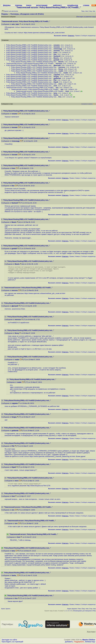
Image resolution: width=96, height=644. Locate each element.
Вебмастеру (90, 642)
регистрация (42, 5)
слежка (86, 5)
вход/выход (73, 5)
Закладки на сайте (9, 640)
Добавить (69, 642)
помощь (19, 5)
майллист (57, 5)
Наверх (78, 120)
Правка (78, 36)
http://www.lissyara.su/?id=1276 (39, 486)
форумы (7, 5)
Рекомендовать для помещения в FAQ (84, 611)
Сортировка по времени (87, 104)
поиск (29, 5)
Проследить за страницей (12, 642)
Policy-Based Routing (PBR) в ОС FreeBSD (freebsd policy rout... (29, 45)
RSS (94, 104)
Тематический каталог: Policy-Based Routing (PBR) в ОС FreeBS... (30, 64)
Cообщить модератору (88, 36)
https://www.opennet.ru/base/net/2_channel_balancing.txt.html (52, 456)
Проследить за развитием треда (86, 17)
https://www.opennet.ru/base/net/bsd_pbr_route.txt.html (44, 33)
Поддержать (79, 642)
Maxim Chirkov (89, 640)
